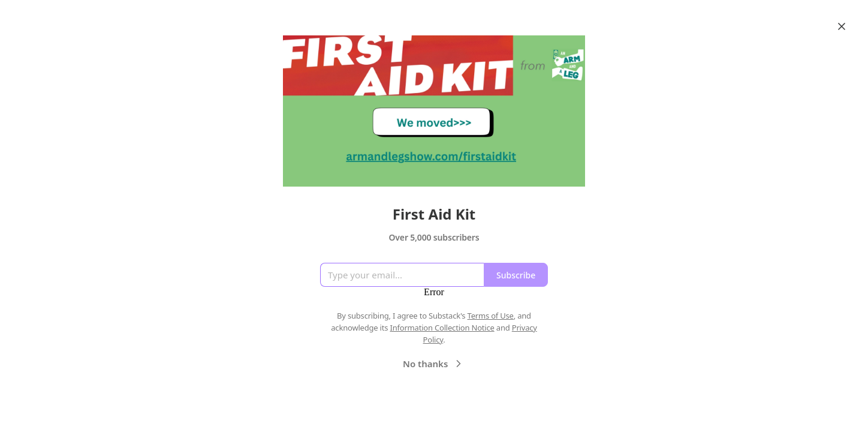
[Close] (842, 26)
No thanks (434, 364)
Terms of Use (491, 316)
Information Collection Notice (442, 328)
